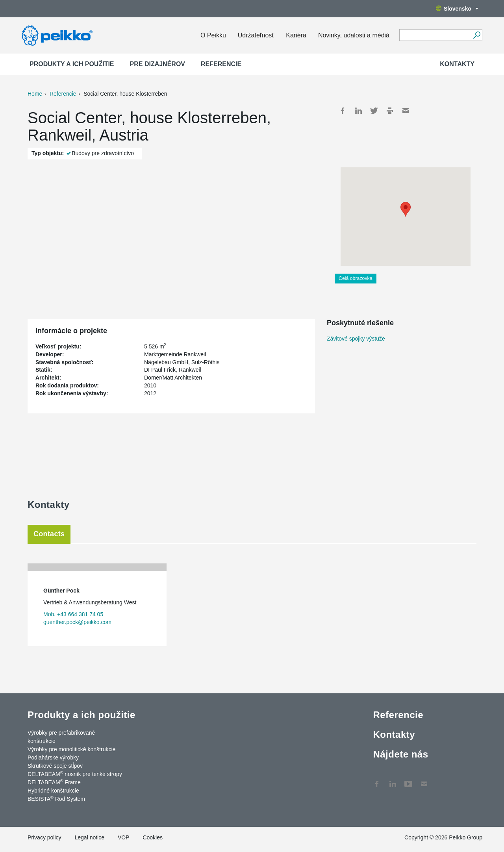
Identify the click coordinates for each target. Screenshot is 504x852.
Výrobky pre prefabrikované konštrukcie (61, 737)
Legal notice (89, 837)
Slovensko (457, 9)
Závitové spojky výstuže (356, 339)
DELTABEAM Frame (54, 782)
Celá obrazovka (356, 278)
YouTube (408, 780)
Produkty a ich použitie (72, 64)
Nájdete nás (400, 754)
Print (390, 111)
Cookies (153, 837)
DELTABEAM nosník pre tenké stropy (75, 774)
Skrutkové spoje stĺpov (55, 766)
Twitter (374, 111)
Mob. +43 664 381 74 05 (73, 614)
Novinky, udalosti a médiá (354, 35)
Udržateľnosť (256, 35)
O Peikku (213, 35)
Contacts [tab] (49, 534)
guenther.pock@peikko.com (77, 622)
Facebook (343, 111)
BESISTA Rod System (56, 798)
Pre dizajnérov (157, 64)
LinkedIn (358, 111)
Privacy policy (44, 837)
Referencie (221, 64)
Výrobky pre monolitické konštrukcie (71, 749)
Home (35, 94)
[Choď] (477, 35)
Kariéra (296, 35)
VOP (124, 837)
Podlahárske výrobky (53, 758)
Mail (406, 111)
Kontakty (457, 64)
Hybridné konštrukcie (53, 791)
